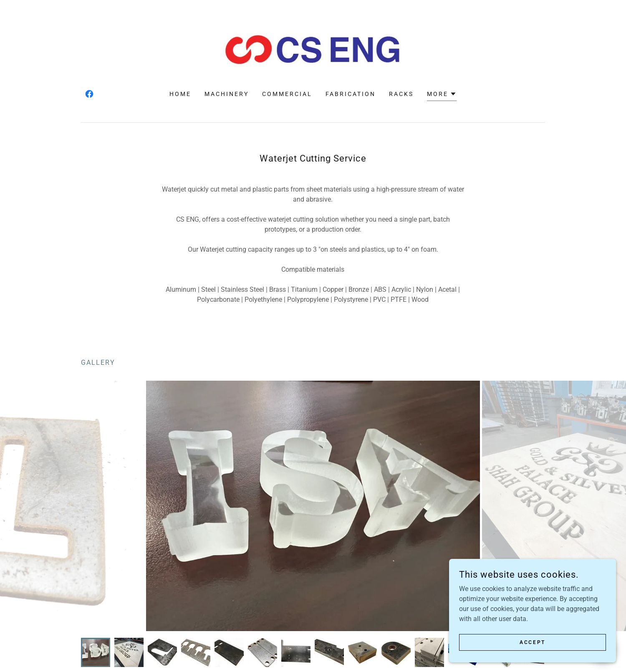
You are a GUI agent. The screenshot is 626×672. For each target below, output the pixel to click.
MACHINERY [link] (227, 94)
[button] (442, 95)
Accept (532, 642)
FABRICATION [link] (351, 94)
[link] (313, 49)
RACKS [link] (401, 94)
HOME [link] (180, 94)
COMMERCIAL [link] (287, 94)
